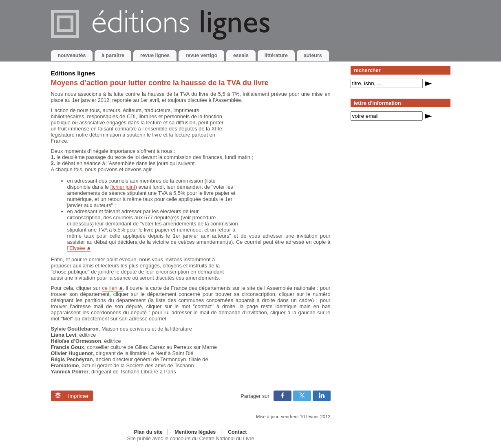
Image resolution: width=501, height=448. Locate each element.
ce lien (110, 288)
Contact (237, 432)
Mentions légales (195, 432)
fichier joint (123, 187)
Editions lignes (73, 73)
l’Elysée (76, 248)
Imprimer (72, 396)
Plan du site (148, 432)
